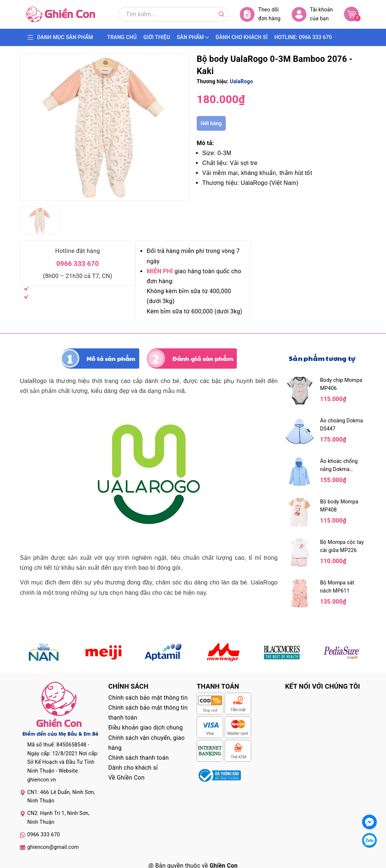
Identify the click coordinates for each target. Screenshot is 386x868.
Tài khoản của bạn (312, 14)
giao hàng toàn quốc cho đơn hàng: (194, 276)
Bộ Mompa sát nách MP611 (337, 587)
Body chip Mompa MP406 (341, 384)
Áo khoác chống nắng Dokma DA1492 (339, 466)
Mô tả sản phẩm (111, 359)
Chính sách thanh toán (138, 758)
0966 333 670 (78, 263)
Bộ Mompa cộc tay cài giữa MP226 (342, 546)
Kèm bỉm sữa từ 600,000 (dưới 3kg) (194, 311)
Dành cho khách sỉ (133, 768)
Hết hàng (211, 123)
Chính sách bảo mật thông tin (148, 698)
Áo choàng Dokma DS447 (341, 425)
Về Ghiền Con (127, 778)
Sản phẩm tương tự (322, 358)
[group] (105, 127)
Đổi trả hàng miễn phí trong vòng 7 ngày (193, 256)
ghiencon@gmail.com (53, 847)
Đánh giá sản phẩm (203, 359)
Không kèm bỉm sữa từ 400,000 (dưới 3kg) (189, 296)
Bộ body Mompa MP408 (339, 506)
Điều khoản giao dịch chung (146, 728)
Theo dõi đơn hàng (260, 14)
